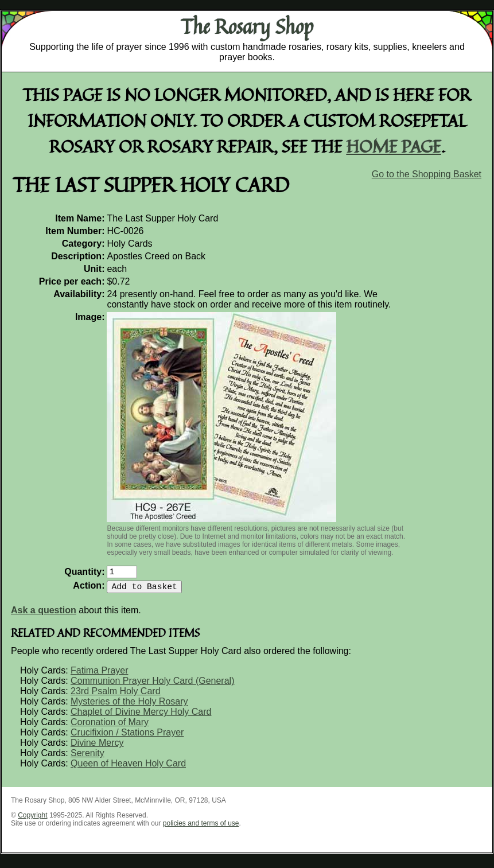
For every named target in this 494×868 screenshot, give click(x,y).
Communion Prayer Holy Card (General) (152, 685)
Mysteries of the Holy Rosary (129, 706)
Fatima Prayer (99, 675)
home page (394, 146)
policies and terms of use (201, 828)
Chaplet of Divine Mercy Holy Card (141, 716)
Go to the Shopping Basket (427, 174)
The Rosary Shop (247, 26)
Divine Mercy (97, 747)
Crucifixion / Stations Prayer (127, 737)
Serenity (87, 758)
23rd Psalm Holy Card (116, 696)
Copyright (32, 820)
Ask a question (44, 615)
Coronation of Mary (110, 727)
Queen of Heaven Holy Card (128, 768)
